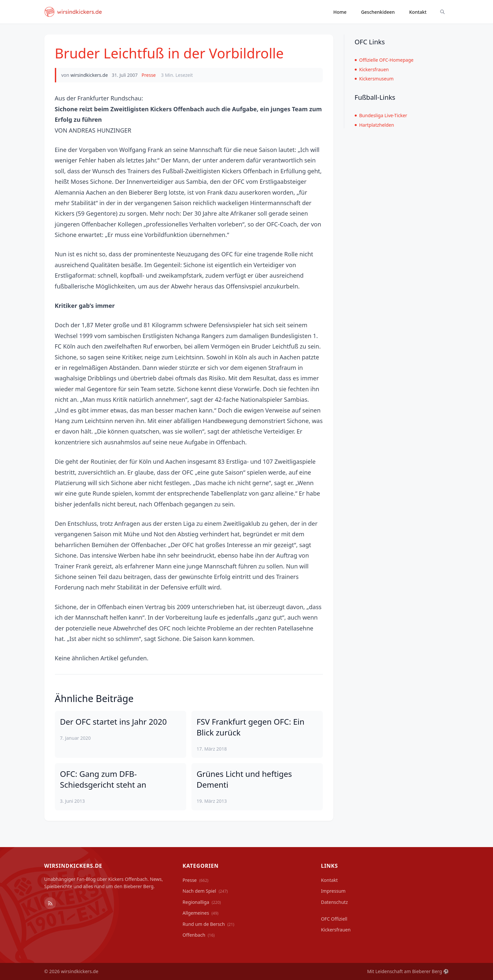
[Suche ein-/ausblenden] (442, 12)
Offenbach (199, 935)
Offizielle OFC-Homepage (384, 60)
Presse (149, 75)
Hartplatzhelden (374, 125)
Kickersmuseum (374, 79)
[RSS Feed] (50, 903)
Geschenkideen (378, 12)
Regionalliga (202, 902)
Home (340, 12)
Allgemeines (201, 913)
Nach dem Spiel (205, 891)
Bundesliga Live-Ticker (381, 115)
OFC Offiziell (334, 919)
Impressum (333, 891)
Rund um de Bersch (208, 924)
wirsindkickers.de (89, 75)
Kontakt (418, 12)
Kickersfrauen (372, 69)
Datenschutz (334, 902)
